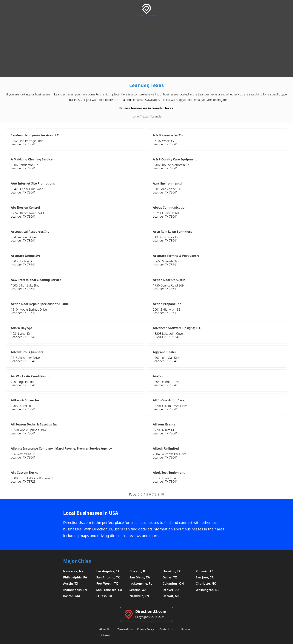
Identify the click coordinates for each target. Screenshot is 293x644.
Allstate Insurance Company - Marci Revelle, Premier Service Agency (61, 448)
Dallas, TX (170, 577)
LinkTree (105, 635)
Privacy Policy (145, 629)
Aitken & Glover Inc (25, 400)
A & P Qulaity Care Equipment (175, 159)
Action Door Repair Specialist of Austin (39, 304)
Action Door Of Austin (169, 280)
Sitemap (186, 629)
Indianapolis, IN (75, 590)
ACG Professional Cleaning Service (36, 280)
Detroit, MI (171, 596)
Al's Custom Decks (24, 473)
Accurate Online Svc (26, 256)
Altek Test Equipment (169, 473)
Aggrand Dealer (165, 352)
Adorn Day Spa (22, 328)
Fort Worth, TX (107, 583)
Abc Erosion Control (25, 208)
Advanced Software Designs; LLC (177, 328)
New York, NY (73, 571)
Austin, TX (71, 583)
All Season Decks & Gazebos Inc (34, 424)
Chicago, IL (138, 571)
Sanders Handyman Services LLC (35, 135)
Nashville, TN (139, 596)
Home (135, 116)
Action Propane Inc (167, 304)
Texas (145, 116)
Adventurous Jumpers (27, 352)
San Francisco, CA (109, 590)
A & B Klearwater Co (168, 135)
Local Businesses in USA (91, 513)
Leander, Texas (146, 85)
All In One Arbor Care (169, 400)
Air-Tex (158, 376)
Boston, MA (72, 596)
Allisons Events (164, 424)
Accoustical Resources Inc (30, 232)
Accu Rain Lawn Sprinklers (172, 232)
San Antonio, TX (108, 577)
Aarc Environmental (168, 183)
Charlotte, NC (206, 583)
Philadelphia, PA (75, 577)
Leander (157, 116)
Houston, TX (172, 571)
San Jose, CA (205, 577)
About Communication (170, 208)
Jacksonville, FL (141, 583)
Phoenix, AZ (205, 571)
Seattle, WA (138, 590)
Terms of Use (125, 629)
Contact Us (166, 629)
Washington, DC (208, 590)
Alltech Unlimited (166, 448)
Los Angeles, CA (108, 571)
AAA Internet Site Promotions (33, 183)
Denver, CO (171, 590)
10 (162, 494)
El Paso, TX (104, 596)
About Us (105, 629)
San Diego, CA (140, 577)
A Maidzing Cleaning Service (32, 159)
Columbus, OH (173, 583)
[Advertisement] (146, 46)
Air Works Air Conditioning (31, 376)
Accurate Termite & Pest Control (177, 256)
